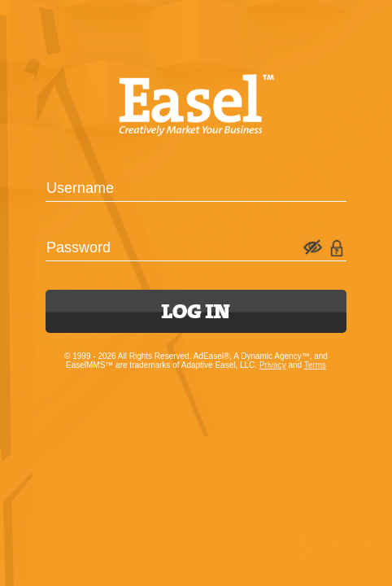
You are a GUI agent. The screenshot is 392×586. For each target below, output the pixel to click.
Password (78, 247)
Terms (315, 365)
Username (80, 188)
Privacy (273, 365)
